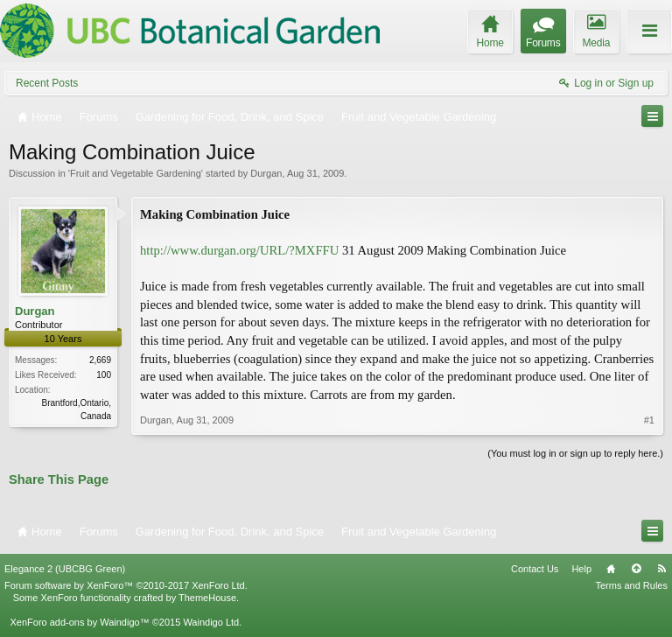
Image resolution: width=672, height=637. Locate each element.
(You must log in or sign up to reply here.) (575, 453)
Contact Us (535, 569)
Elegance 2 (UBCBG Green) (65, 569)
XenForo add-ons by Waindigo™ (79, 622)
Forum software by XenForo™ (126, 585)
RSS (661, 569)
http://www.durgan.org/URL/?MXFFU (239, 250)
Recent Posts (47, 83)
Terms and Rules (631, 585)
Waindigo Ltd (211, 622)
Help (581, 569)
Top (636, 569)
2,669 (100, 360)
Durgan (266, 173)
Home (611, 569)
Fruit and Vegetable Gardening (136, 173)
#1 (649, 420)
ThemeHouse (207, 598)
